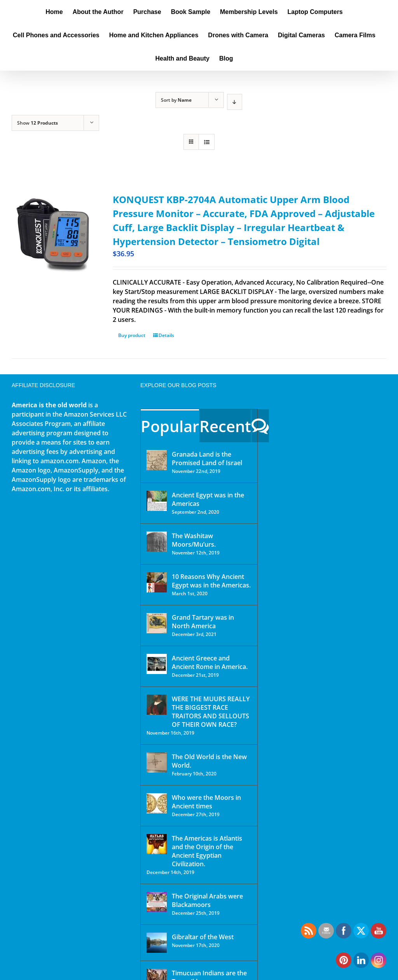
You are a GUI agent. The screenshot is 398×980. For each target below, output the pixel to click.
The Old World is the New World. (209, 761)
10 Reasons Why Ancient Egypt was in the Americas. (211, 581)
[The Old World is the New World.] (157, 763)
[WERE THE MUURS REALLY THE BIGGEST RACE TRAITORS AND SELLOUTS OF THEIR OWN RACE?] (157, 705)
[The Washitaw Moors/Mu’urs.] (157, 542)
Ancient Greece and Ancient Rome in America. (210, 662)
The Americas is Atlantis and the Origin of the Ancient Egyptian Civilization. (207, 851)
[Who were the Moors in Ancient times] (157, 803)
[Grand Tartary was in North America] (157, 623)
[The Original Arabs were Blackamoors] (157, 902)
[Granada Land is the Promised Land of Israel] (157, 460)
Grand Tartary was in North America (203, 622)
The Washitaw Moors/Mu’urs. (194, 540)
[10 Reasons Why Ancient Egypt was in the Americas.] (157, 582)
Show (38, 123)
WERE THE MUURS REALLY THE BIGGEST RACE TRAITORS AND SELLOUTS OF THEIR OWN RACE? (211, 712)
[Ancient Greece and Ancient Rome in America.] (157, 664)
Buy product (132, 335)
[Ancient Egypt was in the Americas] (157, 501)
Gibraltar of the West (203, 937)
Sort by (176, 100)
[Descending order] (235, 102)
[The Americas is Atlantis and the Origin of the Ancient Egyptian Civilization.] (157, 844)
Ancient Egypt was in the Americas (208, 499)
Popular (170, 426)
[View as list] (207, 142)
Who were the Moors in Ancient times (206, 802)
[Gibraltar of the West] (157, 943)
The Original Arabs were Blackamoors (207, 900)
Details (166, 335)
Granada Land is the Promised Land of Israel (207, 459)
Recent (225, 426)
